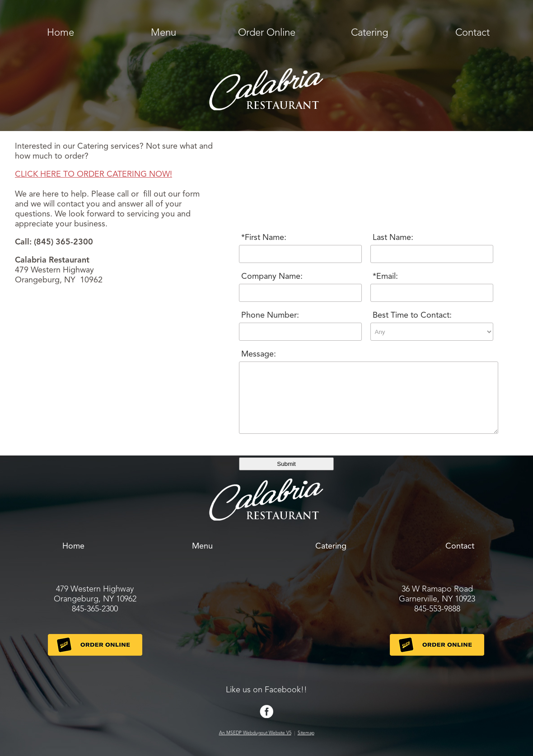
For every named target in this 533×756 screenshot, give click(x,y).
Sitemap (306, 733)
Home (61, 33)
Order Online (267, 33)
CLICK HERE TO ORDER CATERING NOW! (94, 174)
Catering (369, 33)
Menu (164, 33)
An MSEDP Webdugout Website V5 (255, 733)
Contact (472, 33)
